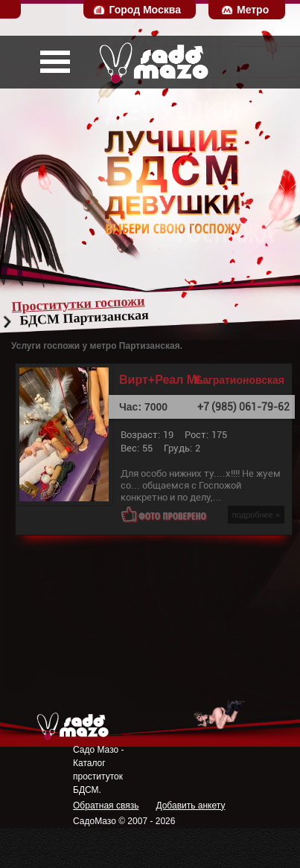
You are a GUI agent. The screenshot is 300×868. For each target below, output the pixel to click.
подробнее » (256, 515)
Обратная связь (106, 806)
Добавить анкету (190, 806)
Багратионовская (240, 380)
